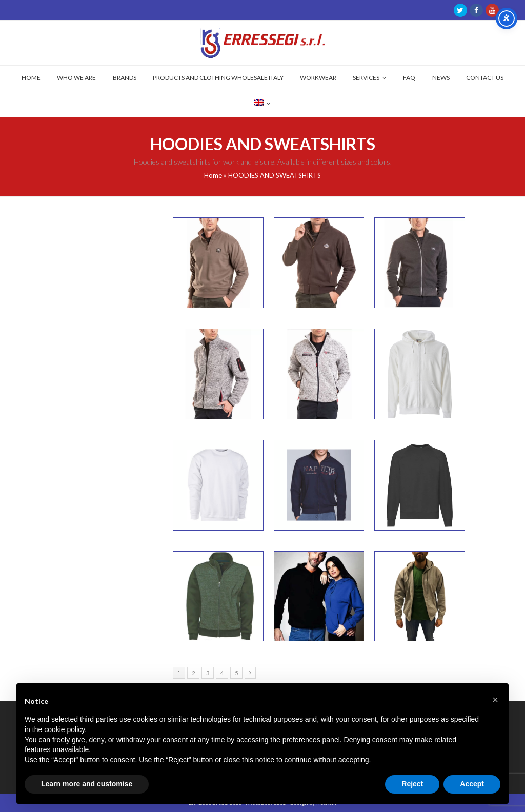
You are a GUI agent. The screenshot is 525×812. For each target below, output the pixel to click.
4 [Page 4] (222, 673)
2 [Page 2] (193, 673)
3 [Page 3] (208, 673)
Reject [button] (412, 784)
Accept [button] (472, 784)
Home (213, 175)
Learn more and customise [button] (87, 784)
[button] (495, 700)
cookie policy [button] (64, 729)
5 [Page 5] (236, 673)
